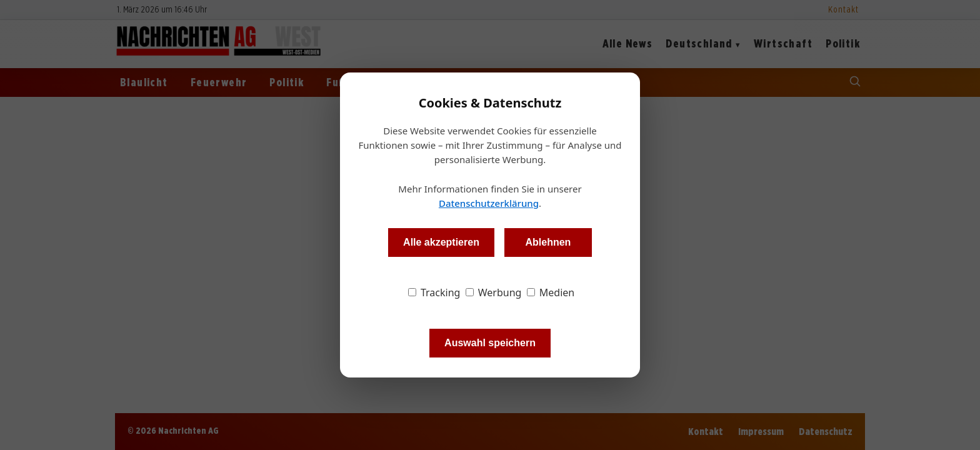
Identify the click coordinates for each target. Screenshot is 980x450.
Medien (551, 292)
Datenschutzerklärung (489, 203)
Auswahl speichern (490, 343)
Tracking (434, 292)
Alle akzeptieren (441, 242)
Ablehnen (548, 242)
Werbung (494, 292)
